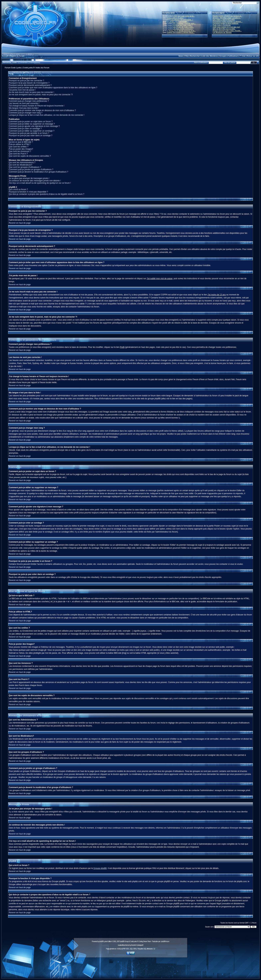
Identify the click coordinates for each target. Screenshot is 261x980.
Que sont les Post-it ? (18, 154)
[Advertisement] (130, 966)
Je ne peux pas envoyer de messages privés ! (29, 178)
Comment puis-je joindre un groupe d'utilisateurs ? (31, 169)
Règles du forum (17, 56)
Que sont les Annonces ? (20, 151)
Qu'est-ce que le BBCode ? (21, 142)
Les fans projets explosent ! (183, 29)
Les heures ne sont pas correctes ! (24, 103)
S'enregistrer (34, 62)
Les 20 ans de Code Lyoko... (184, 27)
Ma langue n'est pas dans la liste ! (24, 108)
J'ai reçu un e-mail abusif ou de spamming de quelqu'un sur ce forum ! (40, 183)
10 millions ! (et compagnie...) (182, 20)
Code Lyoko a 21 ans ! (175, 18)
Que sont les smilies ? (19, 147)
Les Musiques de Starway (222, 33)
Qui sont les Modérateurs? (21, 165)
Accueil (5, 56)
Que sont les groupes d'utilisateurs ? (25, 167)
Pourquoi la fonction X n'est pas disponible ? (28, 192)
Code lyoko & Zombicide (222, 25)
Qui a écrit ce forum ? (18, 189)
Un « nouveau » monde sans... (184, 23)
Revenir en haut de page (20, 223)
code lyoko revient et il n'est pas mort (226, 27)
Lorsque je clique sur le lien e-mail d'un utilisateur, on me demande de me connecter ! (47, 115)
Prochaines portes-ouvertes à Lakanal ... (228, 22)
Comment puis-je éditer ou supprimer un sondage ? (32, 131)
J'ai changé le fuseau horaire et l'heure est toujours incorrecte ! (37, 106)
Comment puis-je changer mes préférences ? (29, 101)
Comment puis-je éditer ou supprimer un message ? (32, 124)
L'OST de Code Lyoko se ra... (184, 16)
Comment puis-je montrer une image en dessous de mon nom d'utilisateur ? (42, 110)
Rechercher (195, 56)
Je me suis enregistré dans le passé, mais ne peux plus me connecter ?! (41, 95)
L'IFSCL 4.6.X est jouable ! (179, 22)
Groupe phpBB (100, 868)
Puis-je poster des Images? (21, 149)
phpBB (101, 941)
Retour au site (253, 56)
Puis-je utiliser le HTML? (20, 144)
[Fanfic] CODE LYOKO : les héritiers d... (227, 16)
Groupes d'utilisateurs (229, 56)
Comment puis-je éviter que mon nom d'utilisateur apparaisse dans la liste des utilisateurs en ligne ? (53, 88)
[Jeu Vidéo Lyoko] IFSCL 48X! (224, 20)
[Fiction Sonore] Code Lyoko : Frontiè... (227, 31)
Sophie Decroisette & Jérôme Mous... (181, 33)
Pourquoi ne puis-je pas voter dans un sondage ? (31, 136)
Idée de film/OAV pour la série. (224, 29)
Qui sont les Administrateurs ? (22, 163)
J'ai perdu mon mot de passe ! (22, 90)
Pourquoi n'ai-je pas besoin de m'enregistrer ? (29, 83)
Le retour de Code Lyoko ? (183, 25)
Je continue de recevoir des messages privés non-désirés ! (35, 181)
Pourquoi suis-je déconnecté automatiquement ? (30, 85)
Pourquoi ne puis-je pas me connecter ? (26, 81)
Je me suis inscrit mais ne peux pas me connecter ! (31, 92)
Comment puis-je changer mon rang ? (26, 113)
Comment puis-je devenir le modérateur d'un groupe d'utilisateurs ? (39, 172)
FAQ (187, 56)
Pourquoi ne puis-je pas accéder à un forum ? (29, 133)
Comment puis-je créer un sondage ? (25, 129)
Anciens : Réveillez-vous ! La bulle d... (227, 18)
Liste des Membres (209, 56)
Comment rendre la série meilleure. (226, 23)
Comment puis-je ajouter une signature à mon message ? (34, 126)
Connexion (23, 62)
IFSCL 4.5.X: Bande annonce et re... (182, 31)
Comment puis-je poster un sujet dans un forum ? (31, 122)
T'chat (243, 56)
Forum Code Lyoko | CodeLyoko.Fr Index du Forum (27, 68)
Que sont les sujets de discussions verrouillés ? (30, 156)
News (181, 56)
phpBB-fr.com (165, 941)
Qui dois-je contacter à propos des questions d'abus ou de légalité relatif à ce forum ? (47, 194)
